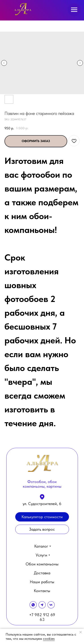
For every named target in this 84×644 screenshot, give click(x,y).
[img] (23, 9)
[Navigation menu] (74, 10)
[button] (42, 529)
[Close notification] (81, 632)
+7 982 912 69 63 (42, 617)
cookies (49, 639)
